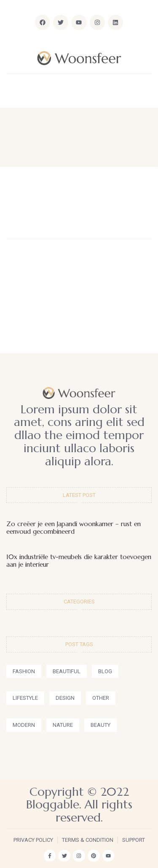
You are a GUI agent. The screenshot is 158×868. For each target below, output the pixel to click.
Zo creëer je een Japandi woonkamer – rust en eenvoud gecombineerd (74, 528)
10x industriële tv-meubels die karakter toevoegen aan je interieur (79, 561)
